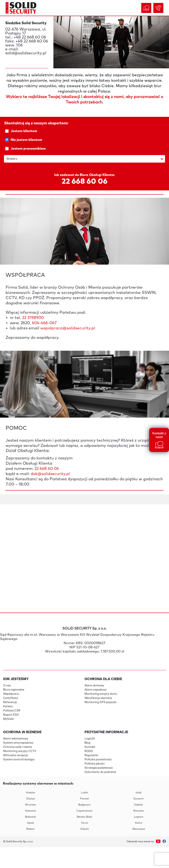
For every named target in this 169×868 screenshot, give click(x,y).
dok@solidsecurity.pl (50, 474)
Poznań (84, 799)
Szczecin (138, 799)
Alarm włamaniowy (16, 739)
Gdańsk (138, 805)
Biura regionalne (14, 690)
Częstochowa (84, 811)
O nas (7, 686)
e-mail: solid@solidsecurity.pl (26, 51)
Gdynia (84, 829)
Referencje (10, 702)
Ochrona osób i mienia (18, 747)
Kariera (8, 707)
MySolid (8, 719)
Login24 (90, 739)
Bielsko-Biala (84, 817)
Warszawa (139, 829)
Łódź (139, 793)
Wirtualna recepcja (15, 755)
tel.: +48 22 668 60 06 (26, 37)
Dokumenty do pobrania (100, 772)
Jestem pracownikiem (85, 149)
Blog (87, 743)
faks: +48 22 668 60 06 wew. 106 (27, 43)
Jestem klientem (85, 131)
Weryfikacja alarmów (98, 698)
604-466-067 (44, 323)
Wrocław (30, 805)
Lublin (84, 793)
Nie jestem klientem (85, 140)
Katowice (31, 811)
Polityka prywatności (98, 760)
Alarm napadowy (96, 690)
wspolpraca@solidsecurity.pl (68, 328)
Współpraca (11, 694)
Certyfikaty (11, 698)
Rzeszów (139, 811)
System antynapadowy (18, 743)
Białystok (30, 817)
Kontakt (90, 747)
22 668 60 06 (84, 182)
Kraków (31, 793)
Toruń (84, 823)
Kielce (139, 823)
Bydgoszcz (84, 805)
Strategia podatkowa (99, 768)
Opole (30, 823)
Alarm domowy (94, 686)
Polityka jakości (95, 764)
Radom (30, 829)
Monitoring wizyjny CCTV (20, 751)
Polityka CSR (12, 711)
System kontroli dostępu (19, 760)
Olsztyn (31, 799)
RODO (89, 751)
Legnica (139, 817)
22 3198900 (33, 318)
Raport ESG (11, 715)
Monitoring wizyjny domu (101, 694)
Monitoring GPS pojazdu (101, 702)
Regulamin (91, 755)
